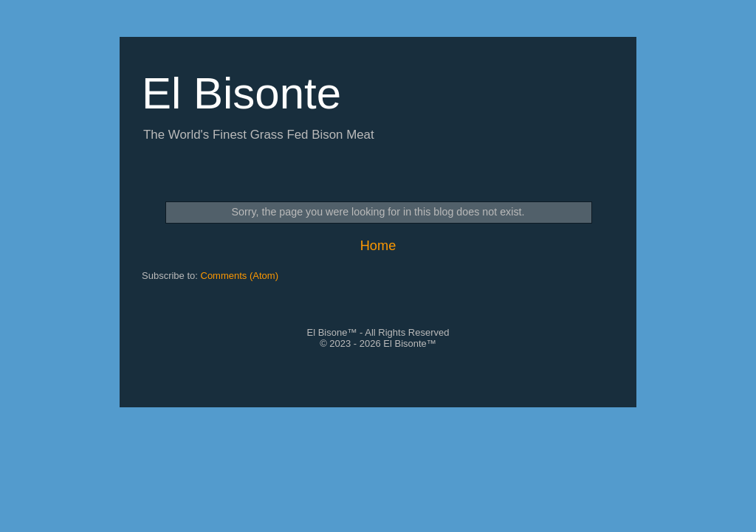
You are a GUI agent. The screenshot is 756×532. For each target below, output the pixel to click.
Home (378, 246)
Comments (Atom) (240, 276)
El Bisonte (241, 93)
